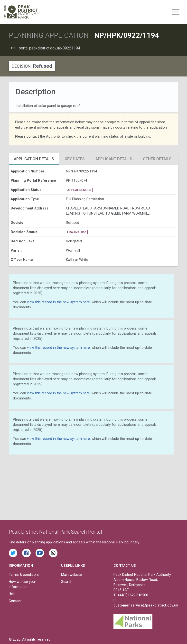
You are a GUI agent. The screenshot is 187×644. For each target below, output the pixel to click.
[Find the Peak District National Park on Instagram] (53, 553)
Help (12, 594)
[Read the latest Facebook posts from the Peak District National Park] (26, 553)
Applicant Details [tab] (114, 159)
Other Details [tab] (157, 159)
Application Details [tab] (34, 159)
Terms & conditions (24, 575)
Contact (15, 601)
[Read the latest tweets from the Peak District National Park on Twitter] (13, 553)
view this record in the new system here (58, 302)
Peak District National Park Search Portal (55, 532)
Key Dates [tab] (75, 159)
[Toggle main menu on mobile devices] (176, 12)
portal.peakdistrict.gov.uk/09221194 (49, 48)
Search (67, 582)
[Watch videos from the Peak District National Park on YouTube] (40, 553)
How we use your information (22, 584)
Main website (71, 575)
